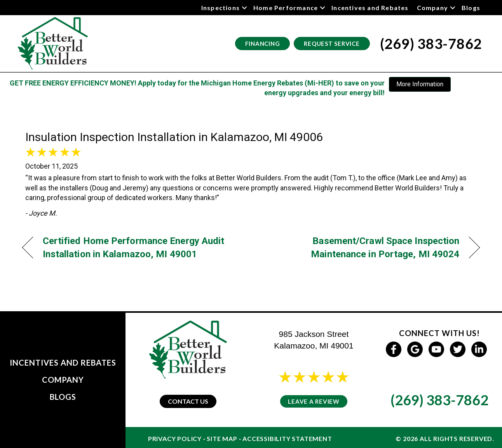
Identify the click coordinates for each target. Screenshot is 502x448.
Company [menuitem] (432, 8)
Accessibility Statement (287, 438)
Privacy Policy (175, 438)
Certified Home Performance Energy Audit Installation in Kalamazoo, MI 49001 (134, 247)
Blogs (63, 397)
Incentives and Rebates (63, 363)
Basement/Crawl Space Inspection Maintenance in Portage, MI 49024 (362, 247)
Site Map (222, 438)
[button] (244, 8)
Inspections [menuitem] (220, 8)
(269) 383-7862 (439, 400)
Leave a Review (314, 401)
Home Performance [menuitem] (286, 8)
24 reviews (321, 387)
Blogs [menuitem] (471, 8)
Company (63, 380)
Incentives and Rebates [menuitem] (370, 8)
